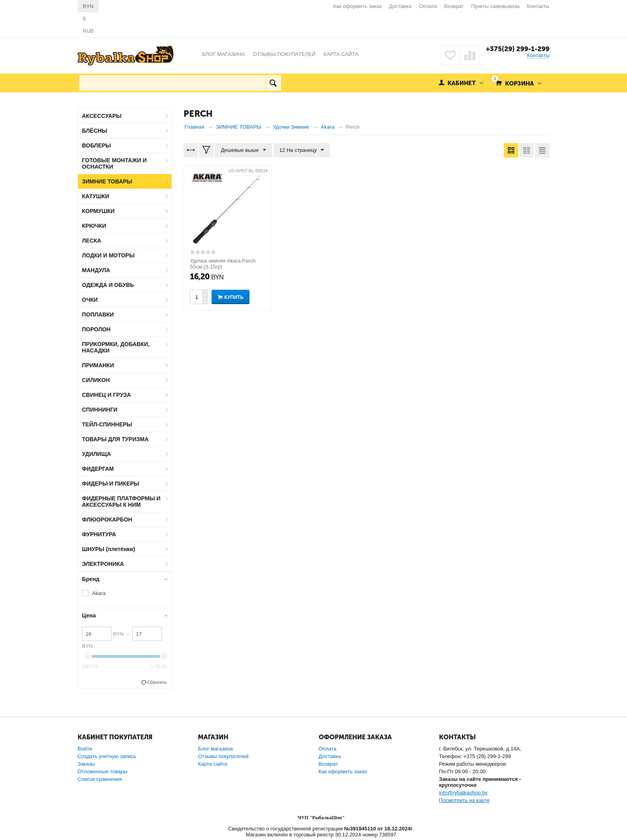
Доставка (400, 6)
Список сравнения (100, 779)
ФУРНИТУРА (99, 534)
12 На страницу (302, 150)
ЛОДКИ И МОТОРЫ (108, 255)
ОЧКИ (90, 300)
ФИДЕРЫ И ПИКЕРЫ (111, 484)
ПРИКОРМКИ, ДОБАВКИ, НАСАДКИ (116, 347)
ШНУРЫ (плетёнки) (109, 549)
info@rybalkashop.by (463, 793)
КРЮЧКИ (94, 226)
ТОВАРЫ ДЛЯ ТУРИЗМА (115, 439)
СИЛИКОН (96, 380)
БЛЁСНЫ (95, 131)
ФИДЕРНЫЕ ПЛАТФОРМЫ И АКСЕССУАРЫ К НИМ (121, 502)
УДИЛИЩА (96, 454)
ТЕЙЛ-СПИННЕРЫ (107, 424)
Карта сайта (212, 764)
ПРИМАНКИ (98, 365)
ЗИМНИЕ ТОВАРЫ (107, 181)
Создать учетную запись (107, 756)
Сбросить (157, 682)
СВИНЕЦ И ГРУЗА (106, 395)
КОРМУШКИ (98, 211)
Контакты (538, 6)
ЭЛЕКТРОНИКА (103, 564)
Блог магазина (215, 749)
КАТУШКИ (96, 196)
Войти (85, 749)
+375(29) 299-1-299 (518, 49)
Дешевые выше (243, 150)
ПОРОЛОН (96, 329)
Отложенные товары (103, 771)
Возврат (454, 6)
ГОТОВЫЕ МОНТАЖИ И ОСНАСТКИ (114, 163)
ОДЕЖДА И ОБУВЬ (108, 285)
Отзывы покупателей (223, 756)
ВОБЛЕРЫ (97, 145)
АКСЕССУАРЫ (102, 116)
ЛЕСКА (92, 241)
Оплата (428, 6)
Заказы (86, 764)
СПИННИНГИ (100, 410)
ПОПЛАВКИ (98, 315)
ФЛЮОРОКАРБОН (107, 520)
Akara (99, 593)
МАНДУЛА (96, 270)
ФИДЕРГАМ (98, 469)
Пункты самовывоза (495, 6)
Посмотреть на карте (464, 800)
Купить (234, 297)
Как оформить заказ (357, 6)
